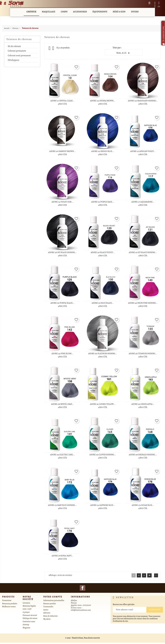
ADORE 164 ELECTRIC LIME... (62, 455)
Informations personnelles (54, 600)
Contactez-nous (29, 621)
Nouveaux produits (10, 604)
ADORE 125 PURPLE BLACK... (62, 303)
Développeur (13, 60)
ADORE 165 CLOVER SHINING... (103, 455)
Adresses (47, 613)
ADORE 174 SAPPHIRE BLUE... (103, 505)
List (53, 49)
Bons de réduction (51, 616)
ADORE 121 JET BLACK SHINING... (143, 252)
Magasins (26, 628)
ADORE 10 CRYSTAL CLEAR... (62, 101)
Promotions (7, 600)
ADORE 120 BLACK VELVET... (103, 252)
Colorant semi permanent (19, 56)
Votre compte (53, 597)
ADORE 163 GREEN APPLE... (143, 404)
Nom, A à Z (124, 53)
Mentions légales (29, 606)
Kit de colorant (14, 46)
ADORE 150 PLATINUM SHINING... (103, 354)
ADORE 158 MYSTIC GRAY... (62, 404)
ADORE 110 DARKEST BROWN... (62, 151)
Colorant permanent (17, 51)
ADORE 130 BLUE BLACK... (103, 303)
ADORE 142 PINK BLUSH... (62, 354)
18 (149, 575)
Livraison (26, 603)
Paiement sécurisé (30, 615)
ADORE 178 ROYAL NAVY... (62, 556)
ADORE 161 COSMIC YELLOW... (103, 404)
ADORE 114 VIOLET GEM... (62, 202)
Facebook (82, 588)
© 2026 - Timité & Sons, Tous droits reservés (82, 638)
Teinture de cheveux (19, 39)
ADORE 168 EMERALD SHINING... (143, 455)
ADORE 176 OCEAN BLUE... (143, 505)
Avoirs (46, 610)
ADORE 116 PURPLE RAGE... (103, 202)
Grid (50, 48)
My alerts (47, 619)
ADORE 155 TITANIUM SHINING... (143, 354)
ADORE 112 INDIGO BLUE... (103, 151)
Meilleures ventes (9, 607)
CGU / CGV (27, 609)
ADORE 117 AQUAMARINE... (143, 202)
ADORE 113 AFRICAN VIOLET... (143, 151)
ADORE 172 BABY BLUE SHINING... (62, 505)
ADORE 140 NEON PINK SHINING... (143, 303)
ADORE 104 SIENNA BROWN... (103, 101)
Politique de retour (30, 618)
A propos (26, 612)
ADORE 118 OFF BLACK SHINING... (62, 252)
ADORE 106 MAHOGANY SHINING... (143, 101)
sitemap (26, 625)
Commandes (48, 607)
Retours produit (50, 604)
